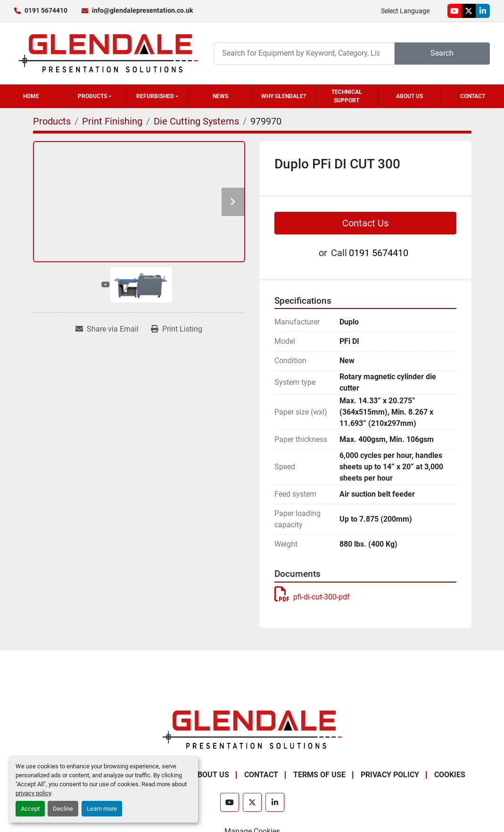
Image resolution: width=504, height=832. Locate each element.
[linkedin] (483, 11)
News (220, 96)
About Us (409, 96)
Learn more (102, 809)
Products (92, 96)
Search (442, 53)
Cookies (450, 775)
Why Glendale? (284, 96)
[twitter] (469, 11)
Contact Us (365, 223)
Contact (473, 96)
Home (31, 96)
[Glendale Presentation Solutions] (252, 729)
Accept (30, 809)
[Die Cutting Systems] (196, 121)
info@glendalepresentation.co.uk (142, 10)
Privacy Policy (390, 775)
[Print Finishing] (112, 121)
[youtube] (454, 11)
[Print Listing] (177, 329)
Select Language (405, 11)
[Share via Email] (107, 329)
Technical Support (347, 96)
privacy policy (33, 793)
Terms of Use (319, 775)
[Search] (304, 54)
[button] (95, 96)
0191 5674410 (46, 10)
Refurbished (155, 96)
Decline (63, 809)
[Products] (52, 121)
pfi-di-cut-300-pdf (312, 597)
